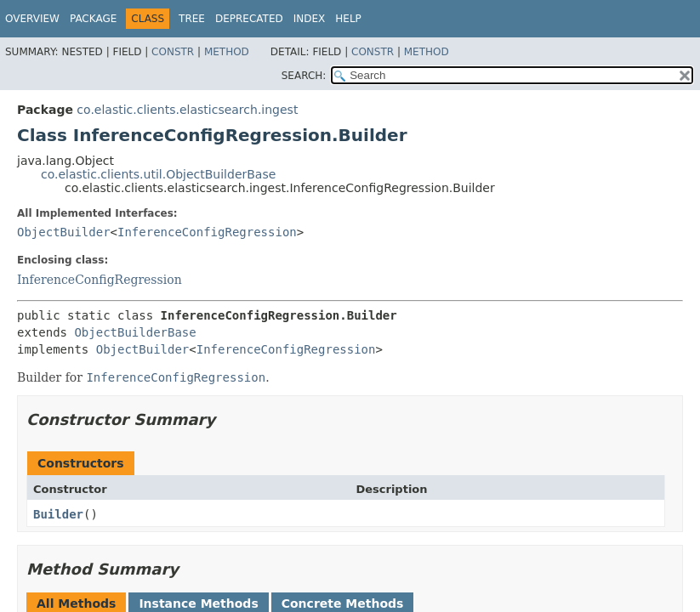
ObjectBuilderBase (135, 332)
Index (310, 19)
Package (93, 19)
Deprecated (249, 19)
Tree (192, 19)
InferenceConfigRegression (207, 232)
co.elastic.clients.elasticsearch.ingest (187, 110)
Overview (32, 19)
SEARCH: (304, 76)
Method (227, 52)
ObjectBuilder (64, 232)
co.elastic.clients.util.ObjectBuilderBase (158, 174)
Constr (173, 52)
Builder (58, 514)
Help (348, 19)
